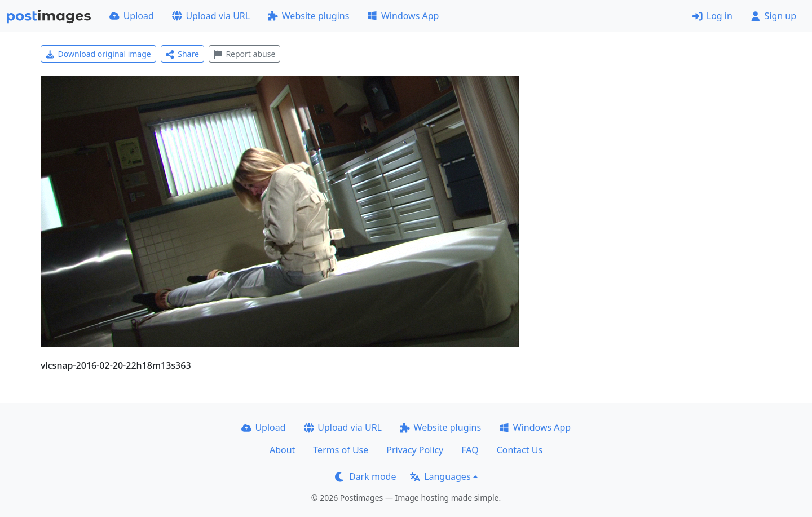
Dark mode (365, 476)
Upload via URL (211, 16)
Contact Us (520, 450)
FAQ (470, 450)
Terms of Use (341, 450)
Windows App (403, 16)
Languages (440, 476)
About (282, 450)
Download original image (98, 54)
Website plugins (308, 16)
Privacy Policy (415, 450)
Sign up (773, 16)
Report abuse (244, 54)
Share (182, 54)
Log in (712, 16)
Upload (132, 16)
